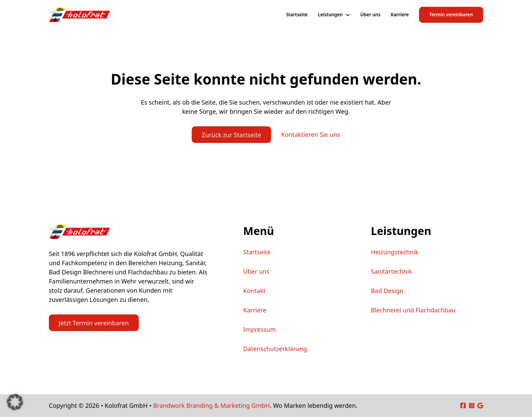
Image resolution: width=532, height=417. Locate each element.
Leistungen (330, 15)
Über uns (370, 15)
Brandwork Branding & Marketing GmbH (211, 405)
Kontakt (254, 291)
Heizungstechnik (395, 252)
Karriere (400, 15)
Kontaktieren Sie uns (311, 134)
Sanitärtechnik (392, 271)
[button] (15, 402)
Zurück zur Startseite (231, 135)
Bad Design (387, 291)
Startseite (297, 15)
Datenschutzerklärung (275, 349)
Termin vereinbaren (451, 15)
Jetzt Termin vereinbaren (94, 323)
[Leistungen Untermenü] (348, 15)
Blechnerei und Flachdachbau (413, 310)
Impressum (260, 329)
